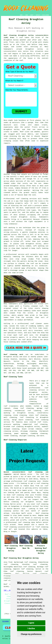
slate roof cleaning (38, 415)
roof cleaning (10, 581)
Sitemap (6, 621)
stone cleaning (20, 415)
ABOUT (32, 15)
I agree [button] (31, 623)
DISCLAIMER (45, 15)
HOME (21, 15)
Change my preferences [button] (31, 634)
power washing (21, 434)
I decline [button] (31, 628)
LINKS (26, 15)
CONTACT (38, 15)
